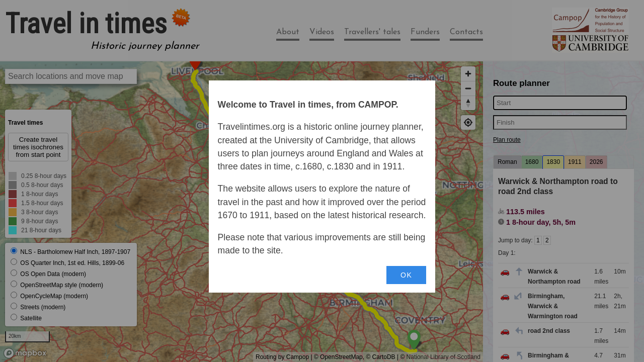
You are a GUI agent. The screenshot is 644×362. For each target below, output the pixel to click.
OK (406, 275)
